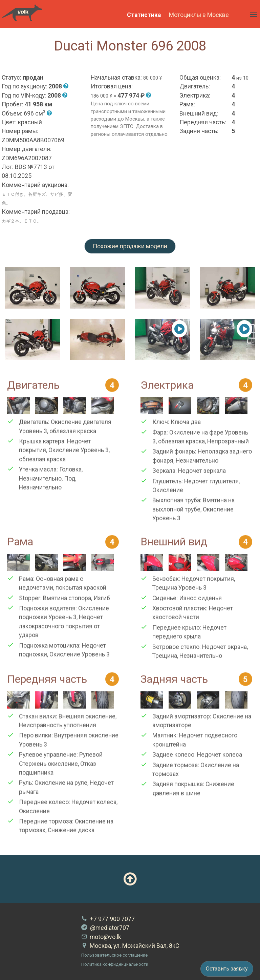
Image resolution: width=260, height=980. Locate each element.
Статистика (144, 15)
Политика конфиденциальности (115, 964)
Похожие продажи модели (130, 246)
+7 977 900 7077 (108, 919)
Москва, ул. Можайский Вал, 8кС (130, 946)
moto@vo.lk (101, 937)
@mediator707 (105, 928)
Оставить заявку (227, 969)
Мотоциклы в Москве (199, 15)
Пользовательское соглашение (114, 955)
